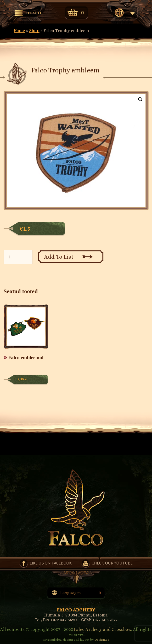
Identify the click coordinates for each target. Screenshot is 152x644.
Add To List (59, 257)
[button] (140, 99)
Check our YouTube (112, 563)
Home (19, 31)
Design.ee (102, 640)
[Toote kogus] (18, 257)
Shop (34, 31)
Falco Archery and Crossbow (102, 629)
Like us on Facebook (51, 563)
